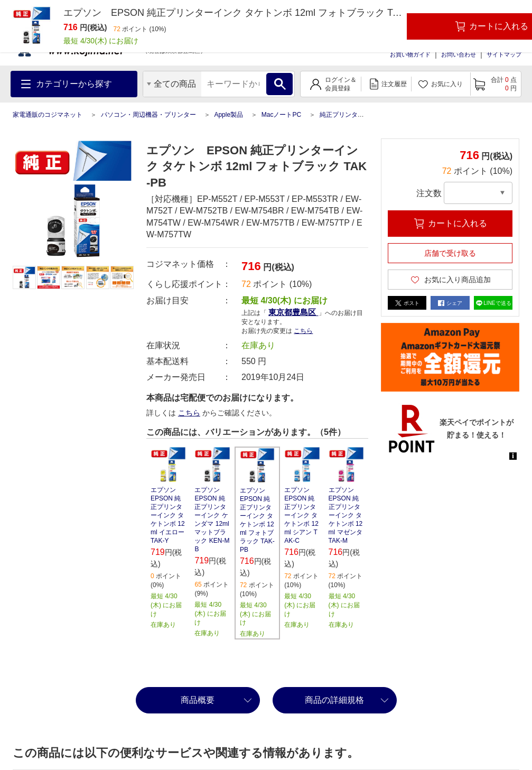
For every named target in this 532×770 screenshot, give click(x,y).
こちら (303, 331)
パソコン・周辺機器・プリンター (148, 115)
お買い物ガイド (410, 54)
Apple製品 (228, 115)
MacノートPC (281, 115)
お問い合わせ (459, 54)
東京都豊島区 (293, 312)
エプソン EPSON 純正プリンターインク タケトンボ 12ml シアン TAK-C (301, 515)
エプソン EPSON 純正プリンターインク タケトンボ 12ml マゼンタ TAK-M (346, 515)
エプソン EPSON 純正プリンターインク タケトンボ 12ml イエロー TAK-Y (168, 515)
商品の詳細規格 (334, 700)
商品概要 (198, 700)
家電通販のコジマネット (48, 115)
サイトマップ (504, 54)
